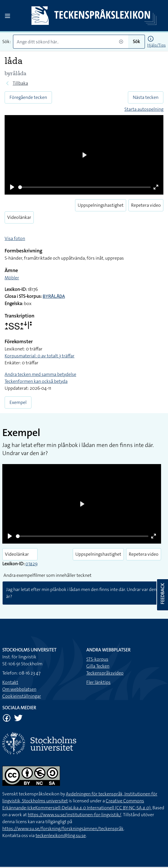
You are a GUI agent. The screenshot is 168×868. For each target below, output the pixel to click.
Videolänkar (19, 217)
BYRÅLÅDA (54, 297)
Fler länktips (98, 682)
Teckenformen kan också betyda (36, 381)
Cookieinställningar (22, 696)
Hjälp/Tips (156, 45)
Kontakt (10, 682)
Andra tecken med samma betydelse (40, 374)
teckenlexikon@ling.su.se (61, 835)
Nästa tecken (146, 97)
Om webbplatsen (19, 689)
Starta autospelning (144, 109)
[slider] (84, 187)
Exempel (18, 402)
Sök (136, 41)
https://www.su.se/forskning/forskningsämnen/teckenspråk (63, 829)
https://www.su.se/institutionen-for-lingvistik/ (74, 815)
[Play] (12, 187)
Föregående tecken (28, 97)
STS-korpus (97, 659)
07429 (31, 564)
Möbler (12, 278)
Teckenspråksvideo (105, 673)
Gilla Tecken (98, 666)
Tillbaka (20, 83)
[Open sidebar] (8, 16)
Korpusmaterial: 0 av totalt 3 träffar (40, 356)
